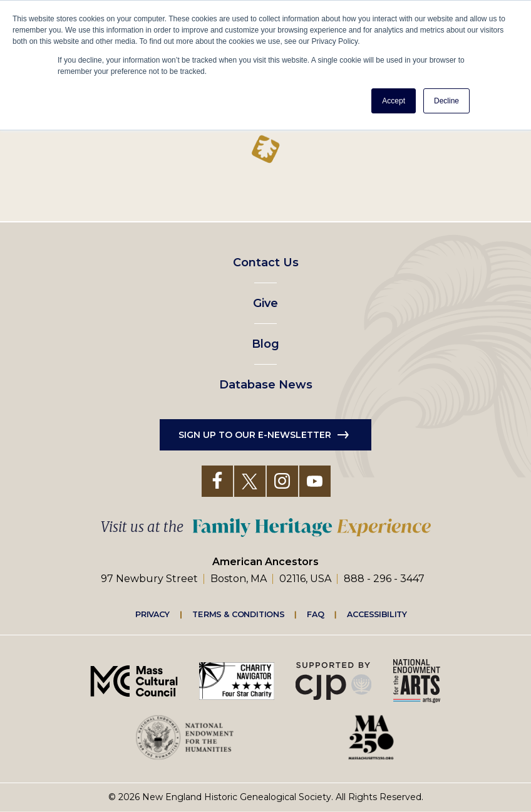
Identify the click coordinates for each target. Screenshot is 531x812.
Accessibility (377, 614)
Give (265, 303)
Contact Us (266, 263)
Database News (266, 385)
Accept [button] (394, 101)
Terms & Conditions (238, 614)
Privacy (153, 614)
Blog (265, 344)
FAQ (316, 614)
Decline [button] (446, 101)
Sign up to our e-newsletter (255, 435)
